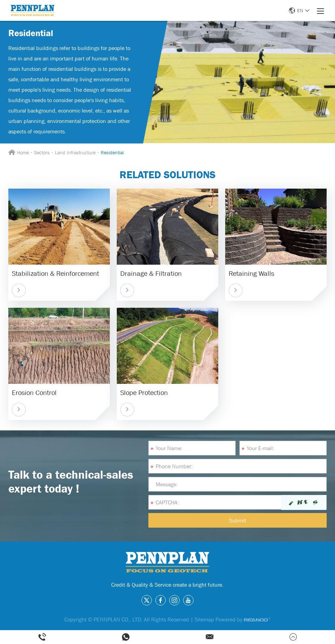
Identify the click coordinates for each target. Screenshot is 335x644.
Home (23, 152)
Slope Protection (144, 393)
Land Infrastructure (75, 152)
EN (299, 10)
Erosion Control (34, 393)
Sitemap (204, 619)
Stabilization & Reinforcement (55, 273)
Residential (112, 152)
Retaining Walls (251, 273)
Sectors (42, 152)
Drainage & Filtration (151, 273)
